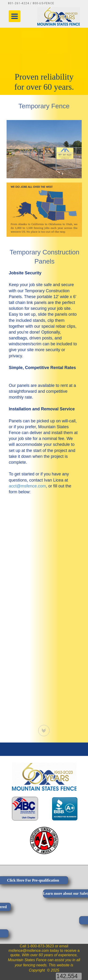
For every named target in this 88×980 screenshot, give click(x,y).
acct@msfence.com (27, 486)
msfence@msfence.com (29, 951)
